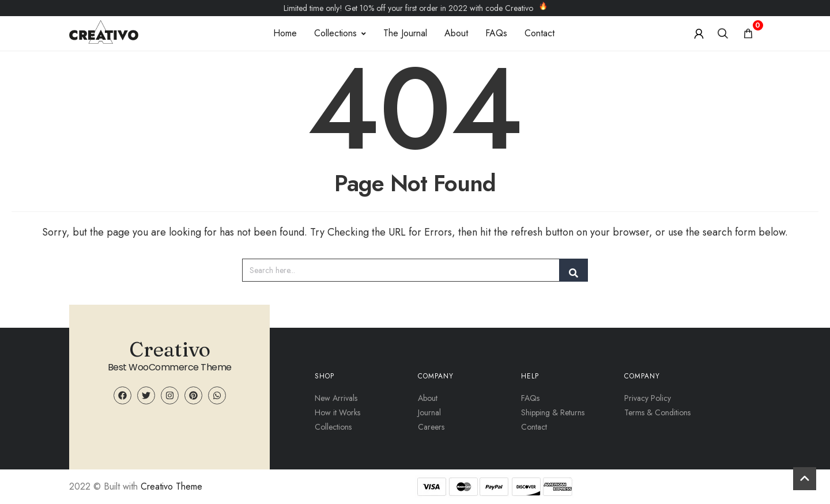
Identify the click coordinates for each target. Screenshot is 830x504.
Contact (539, 33)
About (456, 33)
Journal (429, 412)
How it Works (337, 412)
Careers (431, 427)
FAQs (496, 33)
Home (285, 33)
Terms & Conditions (657, 412)
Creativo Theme (171, 486)
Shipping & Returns (553, 412)
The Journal (405, 33)
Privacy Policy (648, 398)
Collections (340, 33)
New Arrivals (336, 398)
